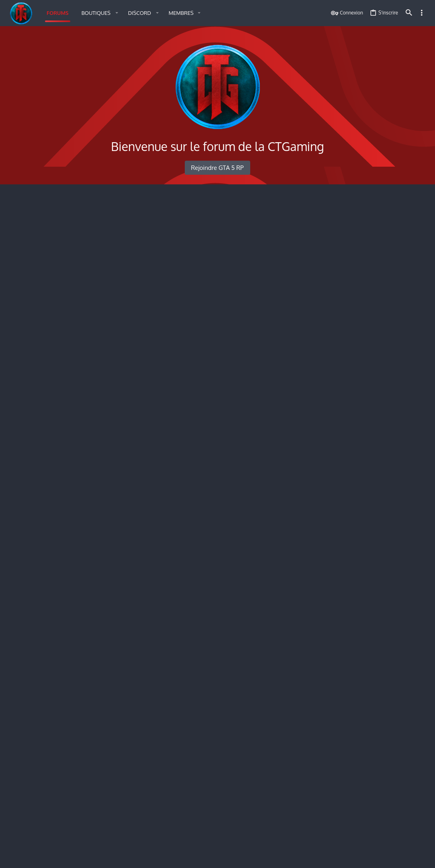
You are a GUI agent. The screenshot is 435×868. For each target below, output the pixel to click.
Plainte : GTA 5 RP (59, 394)
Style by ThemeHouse (100, 841)
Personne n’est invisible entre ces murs (308, 278)
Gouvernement (55, 332)
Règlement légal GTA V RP (295, 222)
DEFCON (274, 335)
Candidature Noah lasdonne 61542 (303, 701)
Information (51, 675)
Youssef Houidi (296, 441)
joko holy (307, 405)
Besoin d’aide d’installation (283, 250)
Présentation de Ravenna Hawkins (292, 304)
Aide (380, 857)
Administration (37, 374)
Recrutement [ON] (60, 702)
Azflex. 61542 (305, 708)
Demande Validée (363, 402)
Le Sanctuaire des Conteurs (74, 279)
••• (419, 550)
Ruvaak (282, 552)
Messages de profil (363, 511)
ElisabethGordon (291, 311)
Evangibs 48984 (289, 622)
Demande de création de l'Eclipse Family (307, 471)
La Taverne (49, 251)
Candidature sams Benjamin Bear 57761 (297, 812)
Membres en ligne (364, 202)
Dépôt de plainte (58, 728)
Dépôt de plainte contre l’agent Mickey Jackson (306, 727)
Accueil (25, 202)
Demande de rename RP (69, 546)
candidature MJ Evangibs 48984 (300, 615)
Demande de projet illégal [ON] (80, 467)
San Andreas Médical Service (58, 767)
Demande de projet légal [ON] (78, 502)
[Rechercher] (409, 13)
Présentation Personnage (71, 305)
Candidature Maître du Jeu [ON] (80, 611)
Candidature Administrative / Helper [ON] (96, 574)
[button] (98, 13)
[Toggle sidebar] (422, 13)
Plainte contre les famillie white (301, 398)
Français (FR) (28, 857)
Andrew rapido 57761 (305, 819)
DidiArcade (293, 517)
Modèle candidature (287, 674)
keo (415, 809)
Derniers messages (364, 274)
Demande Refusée (364, 360)
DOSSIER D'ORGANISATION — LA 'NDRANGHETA (373, 423)
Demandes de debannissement (300, 434)
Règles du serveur (60, 222)
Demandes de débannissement (80, 431)
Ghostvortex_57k (290, 257)
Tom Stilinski (288, 285)
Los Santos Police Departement (62, 655)
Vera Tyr (283, 793)
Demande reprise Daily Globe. (299, 510)
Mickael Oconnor (300, 585)
